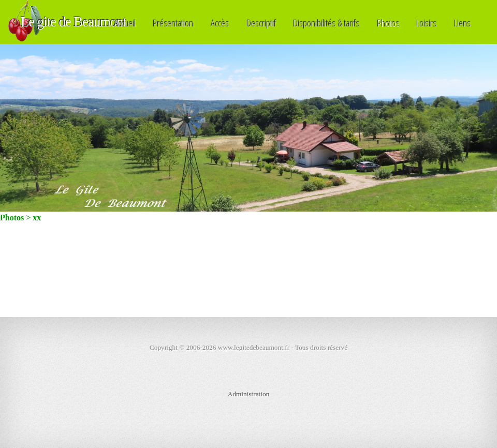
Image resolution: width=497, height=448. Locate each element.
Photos (389, 23)
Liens (463, 23)
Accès (220, 23)
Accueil (125, 23)
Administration (249, 394)
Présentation (173, 23)
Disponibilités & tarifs (327, 23)
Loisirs (427, 23)
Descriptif (262, 23)
